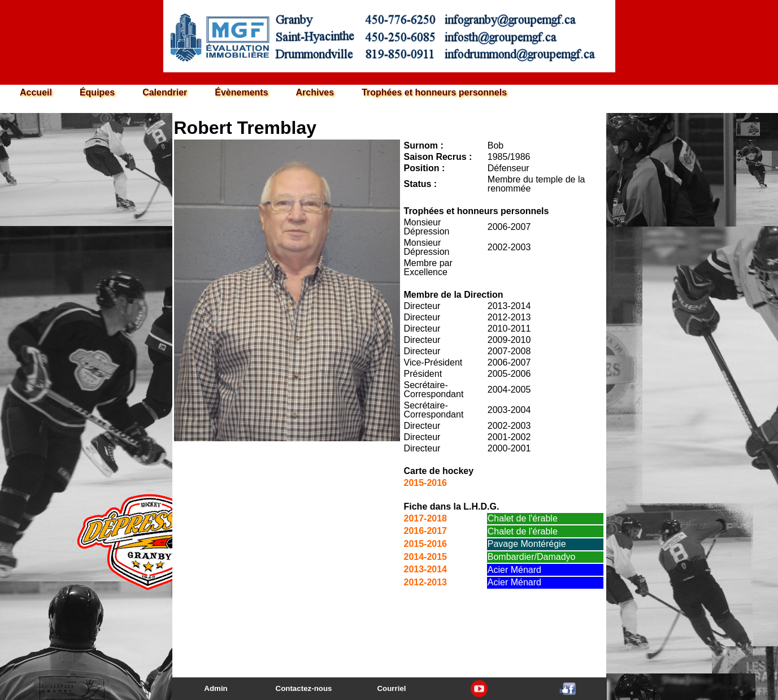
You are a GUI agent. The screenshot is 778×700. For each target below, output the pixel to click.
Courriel (391, 688)
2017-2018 (426, 518)
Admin (216, 688)
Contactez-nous (304, 688)
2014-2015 (426, 557)
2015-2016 (426, 483)
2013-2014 (426, 569)
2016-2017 (426, 531)
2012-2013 (426, 582)
